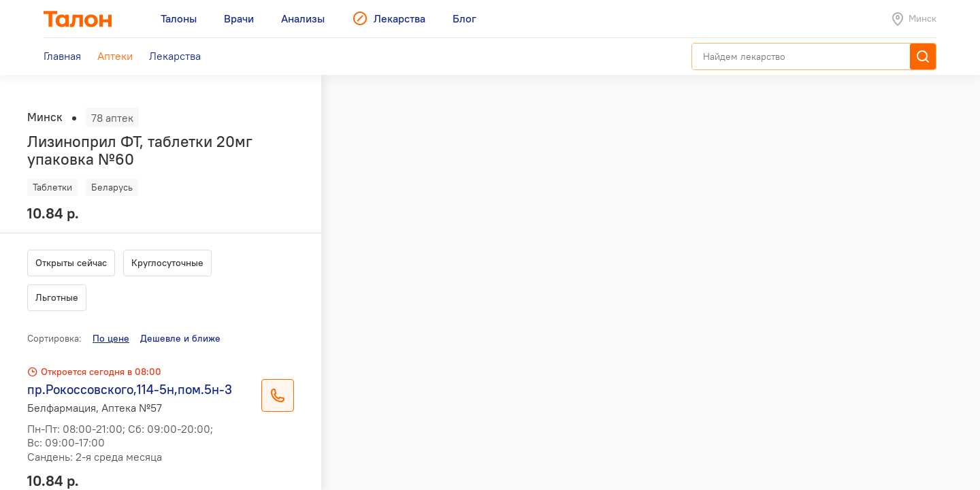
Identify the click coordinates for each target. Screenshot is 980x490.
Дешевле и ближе (180, 338)
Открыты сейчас (71, 263)
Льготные (57, 297)
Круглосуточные (167, 263)
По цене (111, 338)
